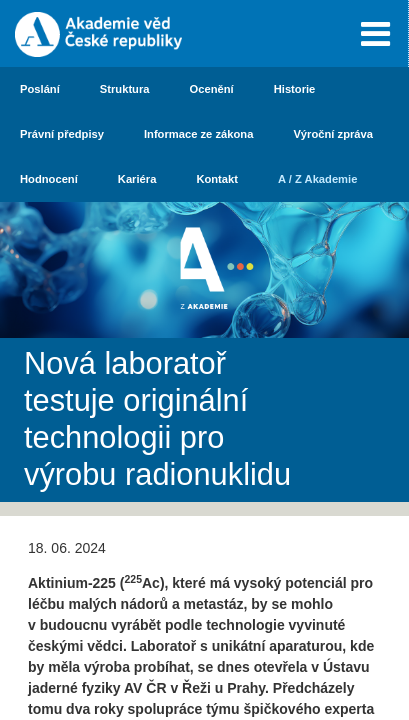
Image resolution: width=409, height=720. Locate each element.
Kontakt (217, 179)
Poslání (40, 89)
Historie (295, 89)
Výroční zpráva (333, 134)
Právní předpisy (62, 134)
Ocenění (212, 89)
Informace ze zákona (198, 134)
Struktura (125, 89)
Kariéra (137, 179)
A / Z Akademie (317, 179)
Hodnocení (49, 179)
